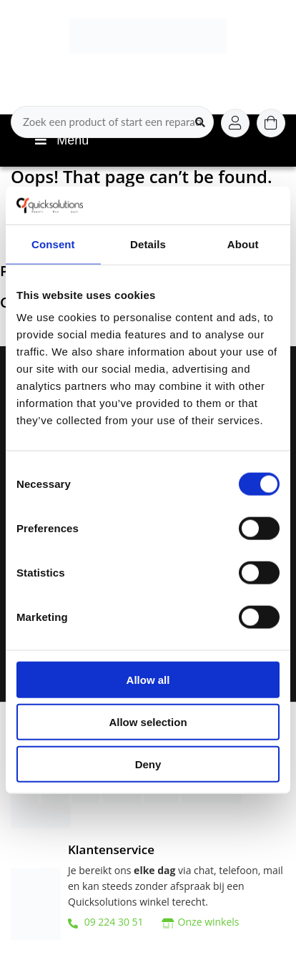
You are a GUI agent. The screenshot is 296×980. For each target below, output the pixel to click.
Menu (60, 140)
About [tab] (243, 244)
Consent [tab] (53, 244)
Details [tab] (148, 244)
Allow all (148, 680)
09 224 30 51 (106, 922)
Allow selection (148, 721)
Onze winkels (209, 922)
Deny (148, 764)
